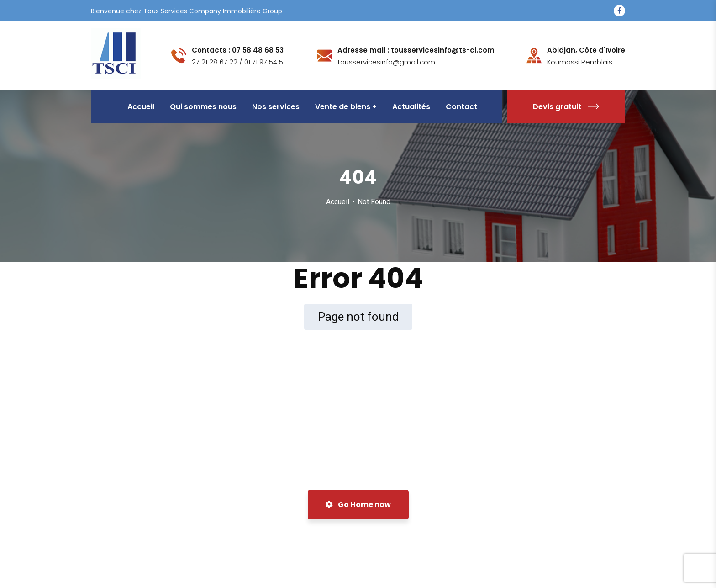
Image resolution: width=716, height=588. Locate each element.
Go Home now (358, 505)
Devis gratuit (566, 107)
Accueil (338, 202)
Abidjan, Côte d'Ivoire (586, 50)
